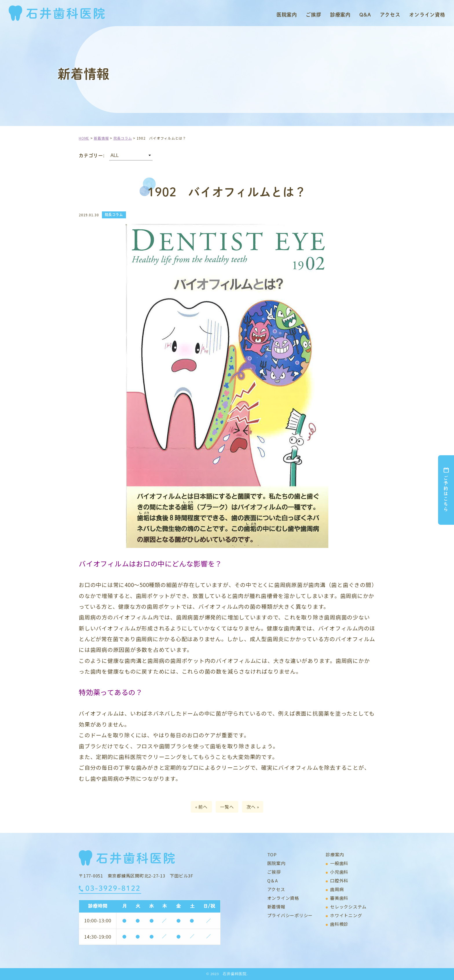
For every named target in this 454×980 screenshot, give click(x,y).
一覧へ (227, 807)
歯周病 (337, 889)
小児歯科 (339, 872)
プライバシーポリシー (290, 915)
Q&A (365, 14)
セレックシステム (348, 907)
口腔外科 (339, 881)
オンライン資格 (427, 14)
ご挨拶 (314, 14)
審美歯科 (339, 898)
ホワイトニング (346, 915)
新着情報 (276, 907)
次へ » (253, 807)
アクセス (390, 14)
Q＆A (273, 881)
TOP (272, 854)
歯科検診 (339, 924)
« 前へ (201, 807)
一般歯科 (339, 863)
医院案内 (287, 14)
